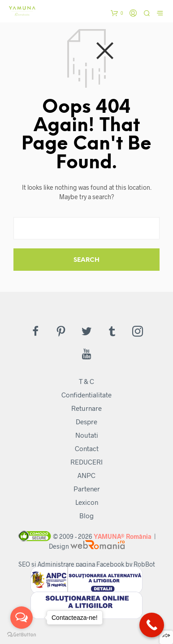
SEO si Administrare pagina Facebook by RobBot (87, 564)
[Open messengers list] (22, 618)
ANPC (86, 475)
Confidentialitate (86, 395)
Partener (87, 489)
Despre (86, 422)
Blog (86, 516)
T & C (86, 381)
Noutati (87, 435)
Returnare (86, 408)
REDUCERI (86, 462)
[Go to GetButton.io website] (22, 635)
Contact (87, 448)
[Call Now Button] (152, 625)
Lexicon (87, 502)
